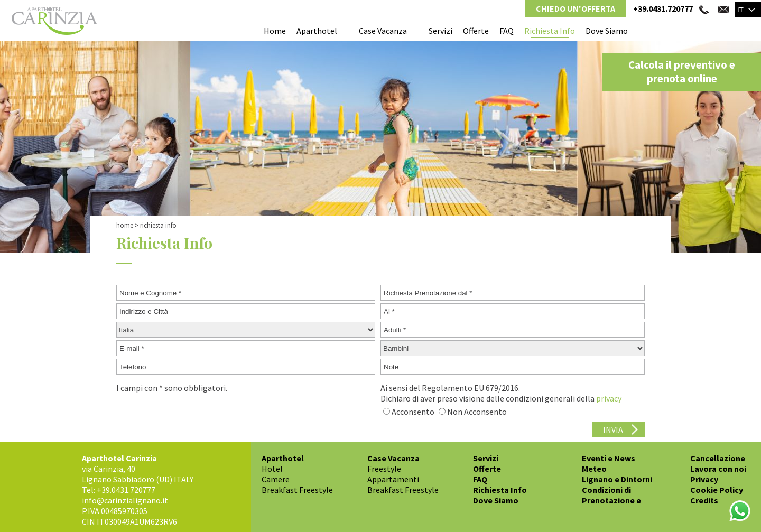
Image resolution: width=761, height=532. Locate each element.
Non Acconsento (477, 412)
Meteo (594, 469)
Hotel (272, 469)
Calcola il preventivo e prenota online (682, 72)
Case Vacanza (383, 31)
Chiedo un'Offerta (576, 8)
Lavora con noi (718, 469)
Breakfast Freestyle (297, 490)
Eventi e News (609, 458)
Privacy (704, 479)
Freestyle (384, 469)
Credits (704, 500)
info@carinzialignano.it (125, 500)
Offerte (476, 31)
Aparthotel (317, 31)
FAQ (507, 31)
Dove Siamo (607, 31)
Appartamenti (393, 479)
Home (275, 31)
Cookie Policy (717, 490)
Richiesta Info (550, 31)
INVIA (613, 430)
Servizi (440, 31)
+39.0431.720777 (663, 8)
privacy (609, 398)
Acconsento (413, 412)
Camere (276, 479)
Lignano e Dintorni (617, 479)
